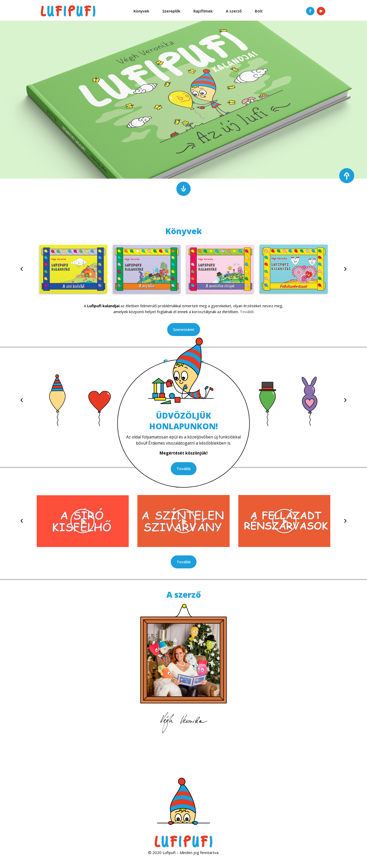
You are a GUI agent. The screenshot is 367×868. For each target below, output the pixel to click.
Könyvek (141, 11)
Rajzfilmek (203, 11)
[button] (22, 269)
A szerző (234, 11)
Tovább (247, 312)
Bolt (259, 11)
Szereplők (171, 11)
